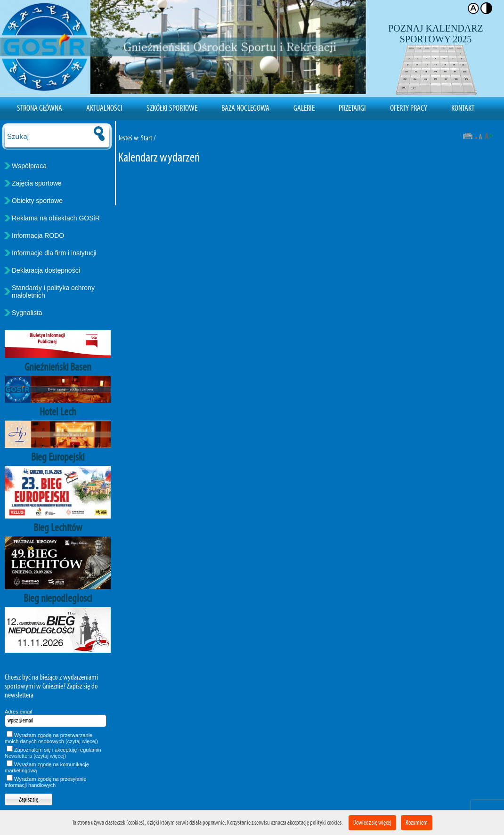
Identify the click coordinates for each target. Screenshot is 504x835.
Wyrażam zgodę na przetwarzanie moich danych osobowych (51, 738)
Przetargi (352, 108)
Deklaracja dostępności (46, 270)
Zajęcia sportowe (37, 183)
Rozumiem (417, 823)
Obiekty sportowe (37, 201)
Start (146, 138)
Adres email (18, 712)
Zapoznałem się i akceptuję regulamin (53, 753)
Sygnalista (27, 313)
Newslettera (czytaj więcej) (35, 756)
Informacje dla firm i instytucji (54, 253)
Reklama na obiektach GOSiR (56, 218)
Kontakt (463, 108)
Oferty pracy (409, 108)
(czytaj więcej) (82, 741)
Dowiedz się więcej (372, 823)
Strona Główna (40, 108)
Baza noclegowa (245, 108)
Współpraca (29, 166)
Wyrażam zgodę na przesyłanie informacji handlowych (45, 782)
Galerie (304, 108)
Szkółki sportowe (172, 108)
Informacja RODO (38, 235)
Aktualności (104, 108)
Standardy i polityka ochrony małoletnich (53, 292)
